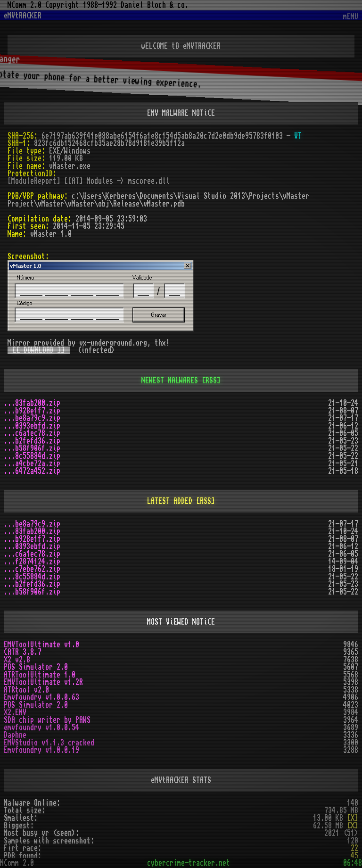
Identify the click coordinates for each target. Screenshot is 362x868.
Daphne (15, 735)
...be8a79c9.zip (32, 418)
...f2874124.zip (32, 562)
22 (354, 848)
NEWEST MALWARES (170, 380)
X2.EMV (15, 712)
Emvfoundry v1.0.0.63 (41, 697)
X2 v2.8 (17, 660)
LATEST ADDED (170, 501)
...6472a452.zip (32, 471)
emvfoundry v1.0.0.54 (41, 727)
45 (354, 856)
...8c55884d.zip (32, 456)
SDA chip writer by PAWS (47, 720)
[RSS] (211, 380)
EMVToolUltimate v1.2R (43, 682)
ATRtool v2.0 (26, 690)
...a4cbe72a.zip (32, 463)
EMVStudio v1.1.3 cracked (49, 743)
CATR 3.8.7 (23, 652)
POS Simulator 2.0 (36, 667)
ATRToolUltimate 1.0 (40, 675)
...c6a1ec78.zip (32, 433)
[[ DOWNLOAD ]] (39, 350)
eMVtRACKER (23, 16)
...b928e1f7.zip (32, 411)
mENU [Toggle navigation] (351, 17)
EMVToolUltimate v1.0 (41, 645)
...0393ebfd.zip (32, 426)
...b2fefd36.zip (32, 441)
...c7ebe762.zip (32, 569)
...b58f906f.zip (32, 448)
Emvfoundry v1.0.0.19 (41, 750)
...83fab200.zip (32, 403)
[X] (353, 818)
